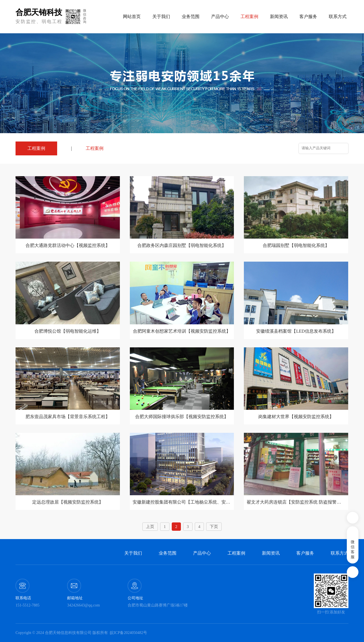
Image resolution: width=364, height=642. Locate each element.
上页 (150, 527)
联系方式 (338, 17)
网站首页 (132, 17)
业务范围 (191, 17)
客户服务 (308, 17)
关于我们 (161, 17)
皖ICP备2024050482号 (128, 633)
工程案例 (95, 148)
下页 (214, 527)
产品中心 (220, 17)
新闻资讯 (279, 17)
